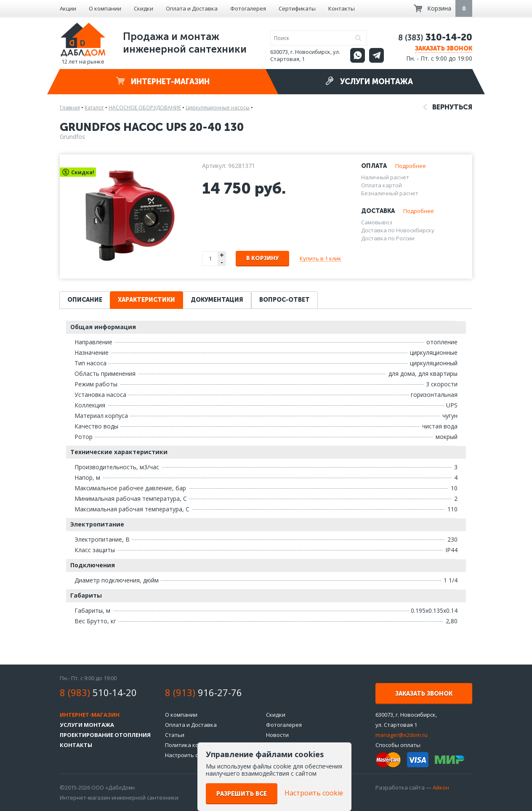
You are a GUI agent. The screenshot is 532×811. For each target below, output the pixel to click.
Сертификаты (297, 8)
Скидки (144, 8)
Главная (70, 108)
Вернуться (448, 107)
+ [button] (222, 255)
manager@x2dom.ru (402, 735)
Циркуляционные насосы (218, 108)
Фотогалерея (248, 8)
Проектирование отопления (105, 735)
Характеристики (146, 300)
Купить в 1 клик (321, 258)
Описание (85, 300)
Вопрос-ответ (285, 300)
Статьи (175, 735)
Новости (277, 735)
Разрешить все (242, 794)
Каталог (94, 108)
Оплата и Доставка (192, 8)
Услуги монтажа (369, 81)
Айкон (441, 787)
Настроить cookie (189, 755)
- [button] (222, 262)
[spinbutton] (210, 259)
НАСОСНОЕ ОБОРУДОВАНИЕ (145, 108)
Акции (68, 8)
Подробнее (411, 166)
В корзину (262, 258)
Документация (217, 300)
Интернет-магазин (163, 81)
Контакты (342, 8)
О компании (105, 8)
